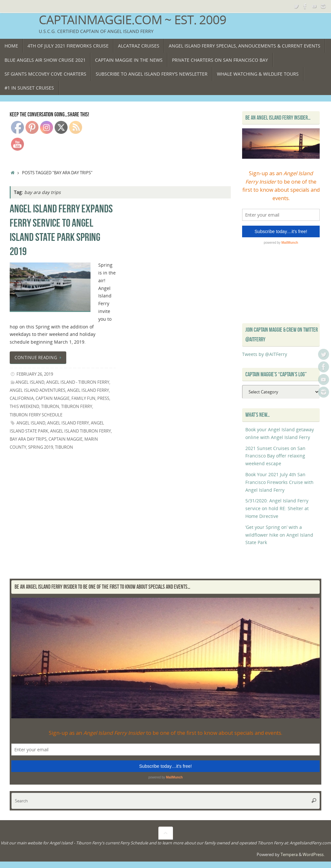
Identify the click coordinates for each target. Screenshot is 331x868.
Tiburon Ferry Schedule (36, 415)
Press (103, 398)
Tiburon (50, 407)
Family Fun (83, 398)
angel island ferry (88, 390)
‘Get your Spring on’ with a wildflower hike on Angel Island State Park (279, 535)
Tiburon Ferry (77, 407)
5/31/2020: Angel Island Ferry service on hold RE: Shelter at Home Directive (277, 508)
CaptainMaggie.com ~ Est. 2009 (133, 20)
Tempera (289, 855)
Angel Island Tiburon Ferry (80, 431)
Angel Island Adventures (37, 390)
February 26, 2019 (35, 374)
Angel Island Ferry (68, 423)
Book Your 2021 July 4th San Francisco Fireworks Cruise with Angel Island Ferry (279, 482)
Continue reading (39, 358)
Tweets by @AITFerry (265, 354)
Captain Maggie (53, 398)
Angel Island (30, 382)
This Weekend (24, 407)
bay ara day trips (28, 439)
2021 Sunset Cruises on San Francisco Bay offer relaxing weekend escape (275, 456)
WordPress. (314, 855)
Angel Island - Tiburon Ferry (78, 382)
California (22, 398)
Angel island (31, 423)
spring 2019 (41, 447)
